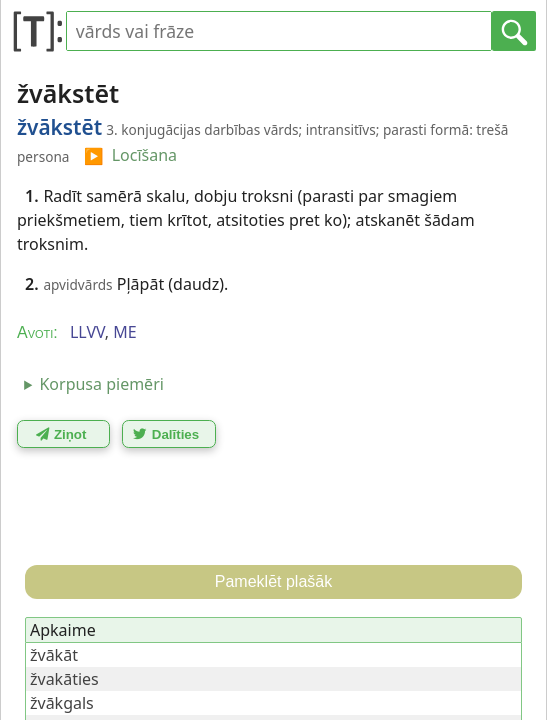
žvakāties (64, 679)
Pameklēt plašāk (273, 581)
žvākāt (54, 655)
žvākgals (62, 703)
